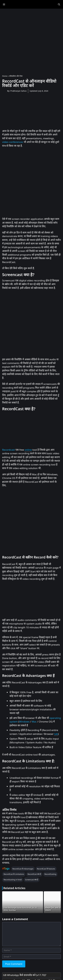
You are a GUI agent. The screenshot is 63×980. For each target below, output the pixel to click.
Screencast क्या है (32, 880)
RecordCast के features (46, 869)
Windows (24, 722)
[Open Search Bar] (59, 4)
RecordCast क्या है (34, 874)
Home (5, 76)
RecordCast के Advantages (23, 869)
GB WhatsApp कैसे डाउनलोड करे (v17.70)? (25, 975)
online (28, 450)
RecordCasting (50, 874)
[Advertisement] (31, 40)
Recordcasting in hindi (13, 880)
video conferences (13, 142)
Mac (34, 722)
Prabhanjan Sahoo (18, 91)
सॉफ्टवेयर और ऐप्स (16, 76)
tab (56, 734)
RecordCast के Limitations (14, 874)
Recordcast (9, 450)
